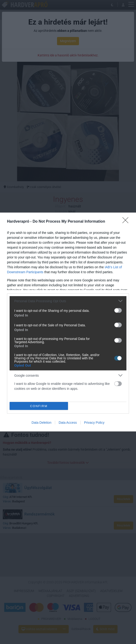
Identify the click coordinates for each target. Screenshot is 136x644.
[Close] (127, 222)
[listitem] (68, 301)
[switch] (118, 310)
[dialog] (68, 322)
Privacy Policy (94, 423)
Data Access (68, 423)
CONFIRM (39, 406)
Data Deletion (41, 423)
